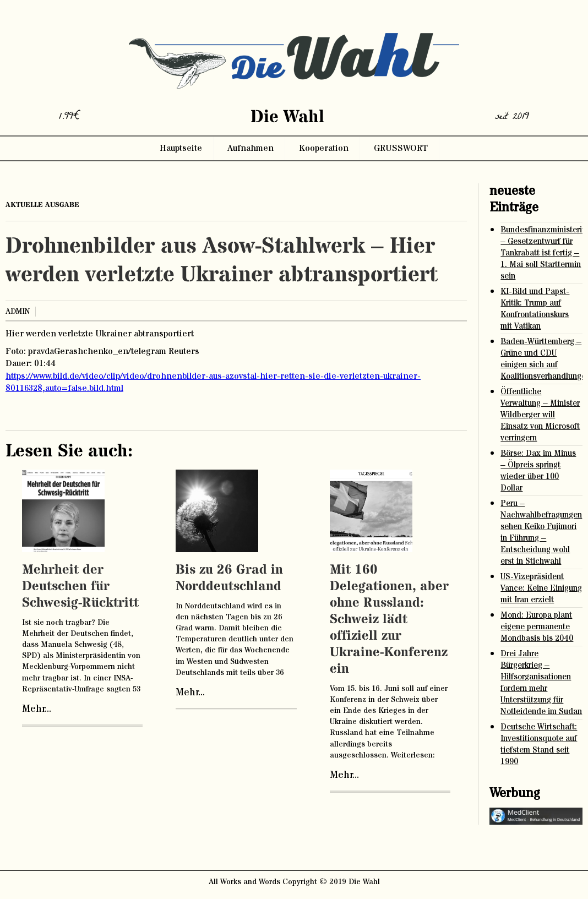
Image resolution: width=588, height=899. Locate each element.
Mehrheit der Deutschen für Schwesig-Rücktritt (80, 587)
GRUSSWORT (401, 148)
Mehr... (37, 709)
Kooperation (324, 148)
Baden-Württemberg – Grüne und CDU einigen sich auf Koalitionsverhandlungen (541, 359)
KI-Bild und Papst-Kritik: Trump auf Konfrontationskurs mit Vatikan (535, 309)
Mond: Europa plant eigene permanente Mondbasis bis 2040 (537, 627)
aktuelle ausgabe (42, 205)
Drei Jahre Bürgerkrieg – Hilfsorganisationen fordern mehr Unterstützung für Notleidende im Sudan (541, 683)
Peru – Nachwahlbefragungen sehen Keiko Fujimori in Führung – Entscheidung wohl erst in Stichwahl (541, 532)
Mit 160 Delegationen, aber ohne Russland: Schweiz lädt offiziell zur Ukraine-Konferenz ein (389, 620)
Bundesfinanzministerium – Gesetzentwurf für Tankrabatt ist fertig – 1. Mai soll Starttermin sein (541, 253)
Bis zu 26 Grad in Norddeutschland (229, 578)
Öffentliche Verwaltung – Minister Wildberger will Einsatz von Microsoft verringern (540, 415)
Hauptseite (181, 148)
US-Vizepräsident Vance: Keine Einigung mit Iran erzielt (541, 588)
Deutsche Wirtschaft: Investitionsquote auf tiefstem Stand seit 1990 (539, 744)
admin (18, 312)
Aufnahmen (251, 148)
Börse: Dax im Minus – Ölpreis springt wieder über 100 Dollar (538, 471)
